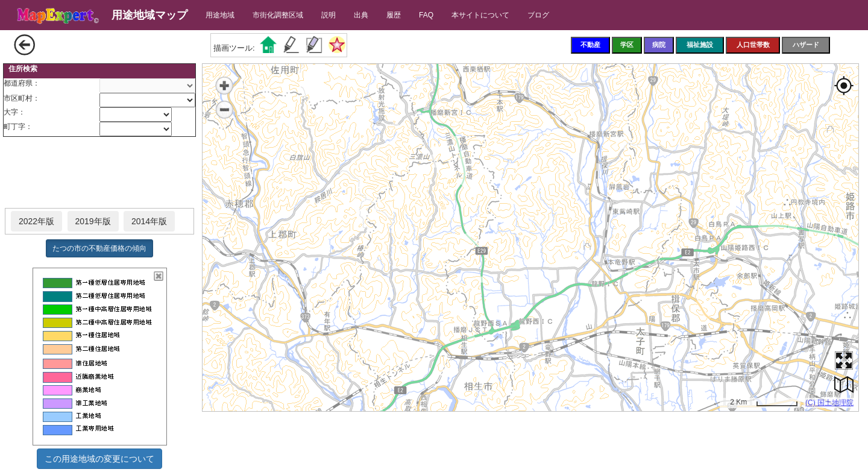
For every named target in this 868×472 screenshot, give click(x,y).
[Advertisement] (99, 173)
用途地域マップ (149, 15)
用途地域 (220, 15)
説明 (329, 15)
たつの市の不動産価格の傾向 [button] (99, 248)
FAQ (426, 15)
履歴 (394, 15)
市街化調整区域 (278, 15)
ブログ (538, 15)
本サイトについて (480, 15)
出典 (361, 15)
